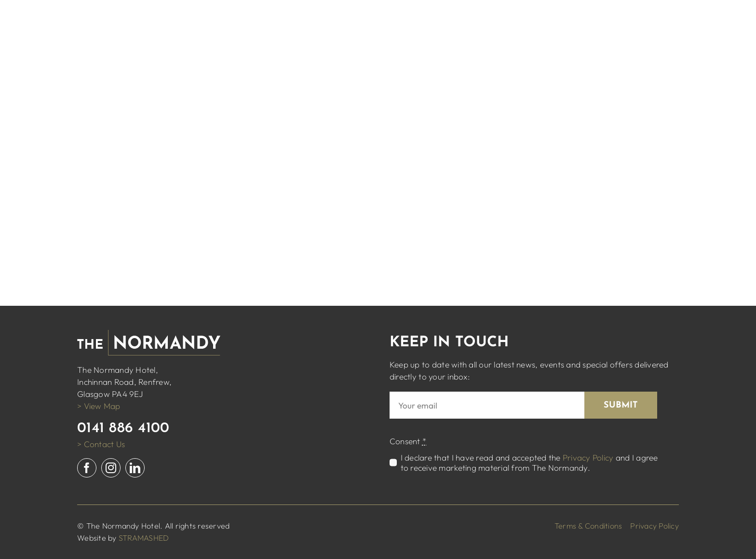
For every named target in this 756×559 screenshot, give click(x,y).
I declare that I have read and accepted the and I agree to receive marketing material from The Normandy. (529, 463)
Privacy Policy (588, 457)
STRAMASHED (144, 538)
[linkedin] (135, 468)
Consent (408, 441)
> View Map (99, 406)
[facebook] (87, 468)
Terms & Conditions (588, 526)
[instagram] (111, 468)
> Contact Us (101, 444)
